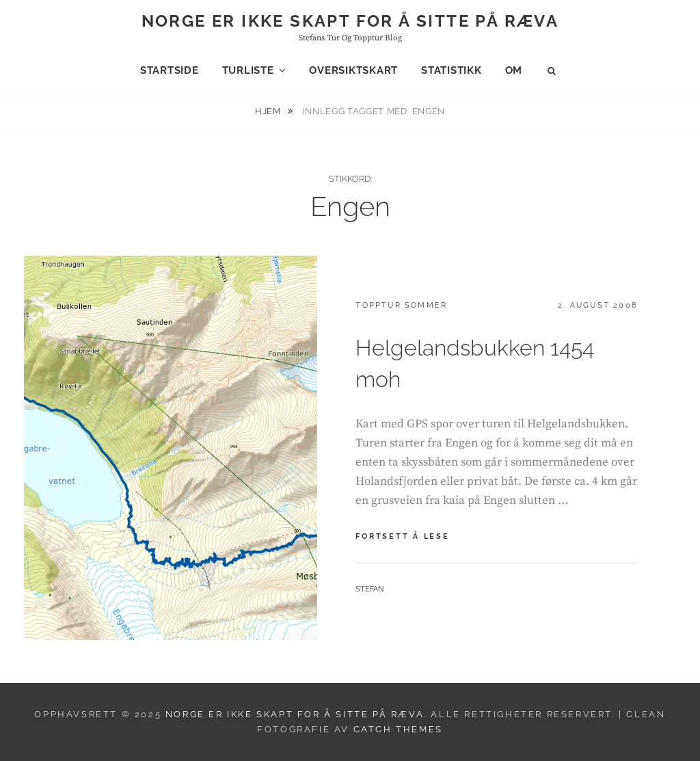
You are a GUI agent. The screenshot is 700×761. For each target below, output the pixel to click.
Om (514, 70)
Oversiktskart (353, 70)
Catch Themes (398, 729)
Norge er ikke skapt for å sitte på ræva (350, 21)
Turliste (248, 70)
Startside (170, 70)
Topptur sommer (401, 305)
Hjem (269, 111)
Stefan (369, 589)
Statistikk (452, 70)
